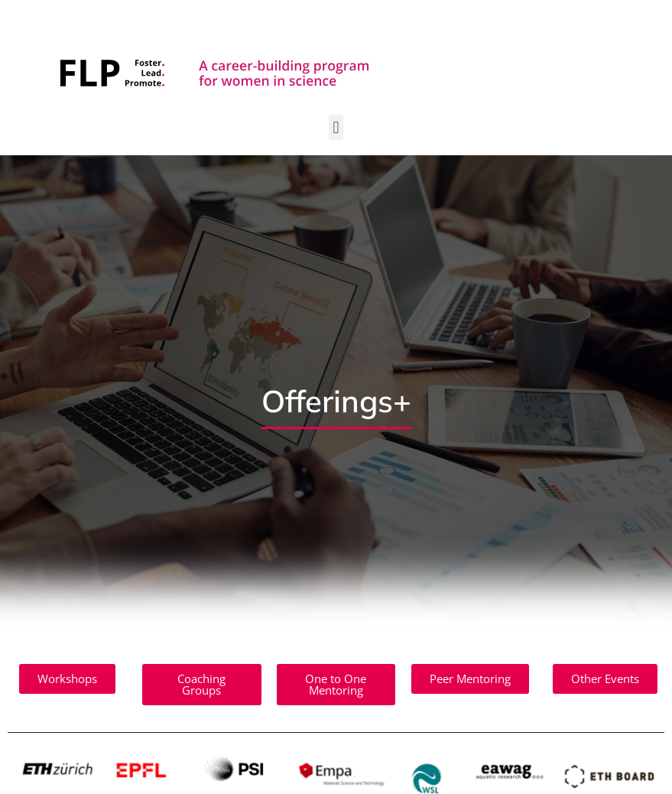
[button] (336, 127)
